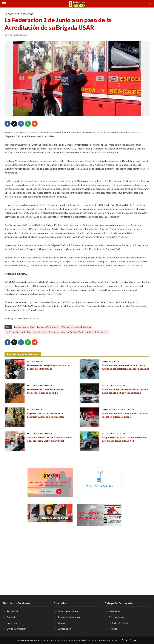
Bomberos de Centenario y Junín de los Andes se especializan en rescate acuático (124, 369)
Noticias (32, 385)
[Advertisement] (50, 551)
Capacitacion (64, 629)
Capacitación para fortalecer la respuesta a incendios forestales (46, 415)
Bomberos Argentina (24, 327)
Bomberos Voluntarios (48, 327)
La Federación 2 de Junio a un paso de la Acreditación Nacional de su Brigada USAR (45, 332)
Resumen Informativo (69, 617)
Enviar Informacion (17, 629)
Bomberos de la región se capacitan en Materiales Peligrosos (49, 367)
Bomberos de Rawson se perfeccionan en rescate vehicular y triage (126, 415)
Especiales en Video (68, 611)
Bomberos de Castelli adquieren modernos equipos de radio (46, 391)
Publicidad (12, 611)
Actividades (12, 14)
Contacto (12, 617)
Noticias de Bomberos (97, 332)
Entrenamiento (36, 361)
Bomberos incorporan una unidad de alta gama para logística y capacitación (125, 391)
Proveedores (13, 623)
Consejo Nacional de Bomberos (76, 327)
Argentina (27, 14)
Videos (61, 623)
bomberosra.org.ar (29, 318)
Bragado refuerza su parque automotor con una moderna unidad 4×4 (125, 439)
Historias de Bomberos (120, 623)
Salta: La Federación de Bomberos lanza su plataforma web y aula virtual (50, 439)
